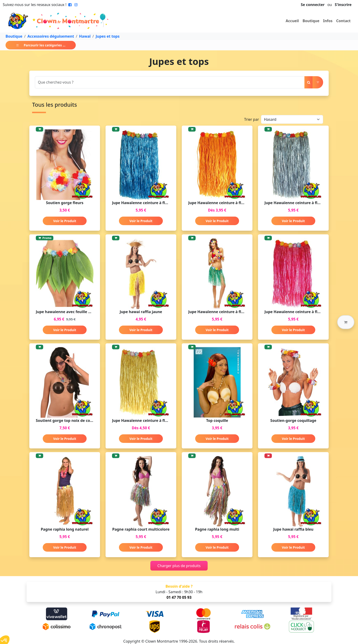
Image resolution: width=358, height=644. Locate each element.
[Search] (170, 82)
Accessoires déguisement (51, 36)
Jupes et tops (108, 36)
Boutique (311, 21)
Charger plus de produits (179, 566)
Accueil (292, 21)
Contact (343, 21)
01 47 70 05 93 (179, 597)
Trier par (252, 119)
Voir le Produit (65, 221)
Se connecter (313, 5)
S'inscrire (343, 5)
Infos (328, 21)
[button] (346, 322)
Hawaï (85, 36)
